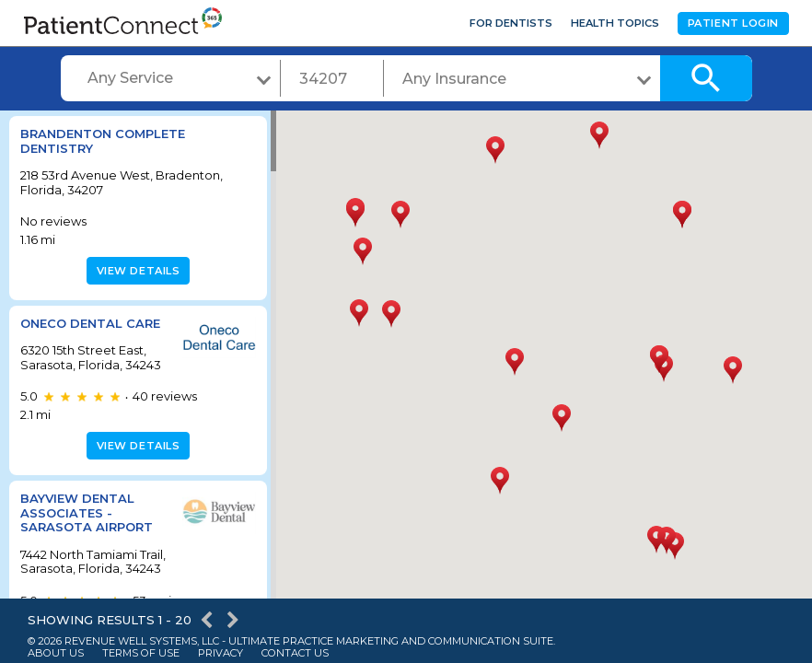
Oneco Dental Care (90, 323)
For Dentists (511, 23)
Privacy (220, 653)
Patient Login (733, 23)
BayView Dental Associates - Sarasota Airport (87, 512)
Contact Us (295, 653)
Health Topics (615, 23)
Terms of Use (141, 653)
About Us (56, 653)
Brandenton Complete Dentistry (103, 141)
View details (136, 271)
